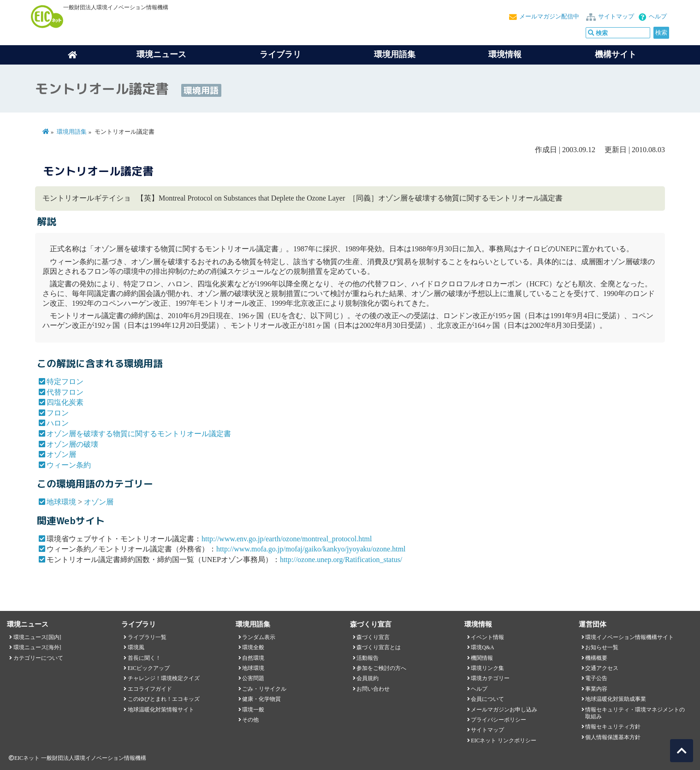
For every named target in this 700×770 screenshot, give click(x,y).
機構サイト (616, 54)
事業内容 (596, 689)
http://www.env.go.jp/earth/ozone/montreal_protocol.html (287, 539)
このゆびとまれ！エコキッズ (164, 699)
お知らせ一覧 (602, 647)
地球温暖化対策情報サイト (161, 710)
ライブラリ (280, 54)
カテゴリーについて (38, 658)
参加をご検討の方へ (381, 668)
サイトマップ (616, 17)
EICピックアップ (149, 668)
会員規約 (368, 678)
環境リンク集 (487, 668)
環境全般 (253, 647)
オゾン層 (61, 454)
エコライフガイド (150, 689)
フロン (58, 413)
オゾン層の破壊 (72, 444)
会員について (487, 699)
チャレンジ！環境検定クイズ (164, 678)
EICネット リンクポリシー (504, 740)
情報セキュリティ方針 (613, 727)
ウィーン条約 (69, 465)
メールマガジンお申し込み (504, 710)
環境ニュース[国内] (37, 637)
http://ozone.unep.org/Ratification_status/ (341, 560)
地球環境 (61, 502)
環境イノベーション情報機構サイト (629, 637)
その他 (250, 720)
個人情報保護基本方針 (613, 737)
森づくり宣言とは (379, 647)
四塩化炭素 (65, 402)
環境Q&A (482, 647)
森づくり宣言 (373, 637)
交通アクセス (602, 668)
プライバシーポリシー (498, 720)
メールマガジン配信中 (549, 17)
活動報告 (368, 658)
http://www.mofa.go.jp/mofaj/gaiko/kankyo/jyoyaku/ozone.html (311, 549)
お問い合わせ (373, 689)
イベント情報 (487, 637)
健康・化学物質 (261, 699)
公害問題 (253, 678)
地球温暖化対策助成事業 (616, 699)
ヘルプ (658, 17)
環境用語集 (395, 54)
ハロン (58, 423)
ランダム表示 (259, 637)
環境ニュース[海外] (37, 647)
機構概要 (596, 658)
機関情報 (482, 658)
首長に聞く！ (144, 658)
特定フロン (65, 382)
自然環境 (253, 658)
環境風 (136, 647)
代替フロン (65, 392)
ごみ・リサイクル (264, 689)
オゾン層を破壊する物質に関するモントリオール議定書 (139, 434)
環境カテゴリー (490, 678)
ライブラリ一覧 (147, 637)
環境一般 (253, 710)
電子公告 (596, 678)
